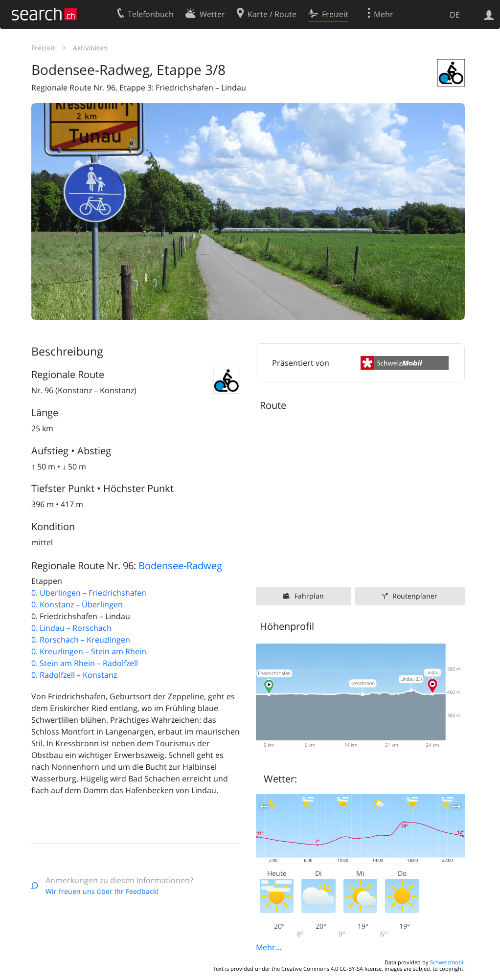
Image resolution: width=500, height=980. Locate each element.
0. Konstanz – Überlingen (77, 604)
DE (455, 15)
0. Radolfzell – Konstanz (74, 675)
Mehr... (269, 947)
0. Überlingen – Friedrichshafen (89, 593)
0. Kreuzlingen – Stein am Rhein (89, 651)
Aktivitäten (90, 48)
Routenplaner (415, 596)
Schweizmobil (447, 962)
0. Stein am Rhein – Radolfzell (85, 663)
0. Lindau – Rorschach (71, 628)
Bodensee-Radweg (180, 566)
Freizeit (43, 48)
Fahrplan (309, 596)
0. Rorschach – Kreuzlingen (81, 640)
